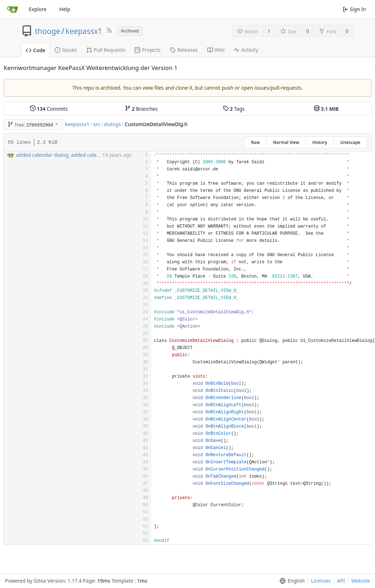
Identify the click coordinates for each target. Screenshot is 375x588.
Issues (66, 50)
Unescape (350, 142)
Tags (234, 109)
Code (36, 50)
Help (65, 9)
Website (361, 581)
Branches (141, 109)
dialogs (112, 124)
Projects (148, 50)
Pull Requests (106, 50)
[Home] (12, 9)
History (320, 142)
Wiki (216, 50)
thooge (48, 31)
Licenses (321, 581)
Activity (246, 50)
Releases (184, 50)
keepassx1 (84, 31)
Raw (255, 142)
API (341, 581)
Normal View (286, 142)
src (97, 124)
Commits (49, 109)
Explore (38, 9)
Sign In (354, 9)
